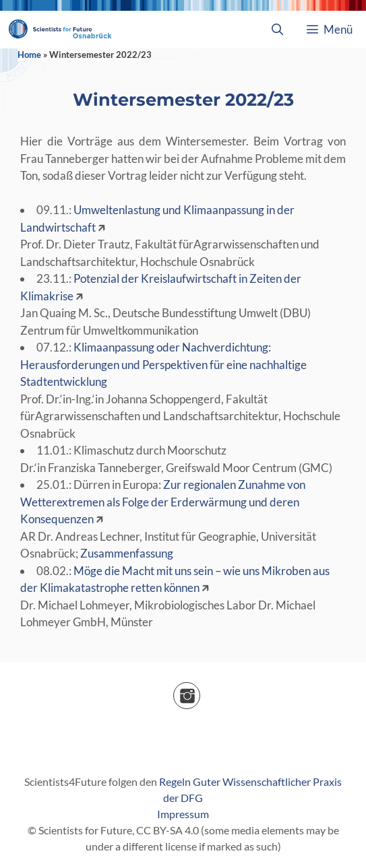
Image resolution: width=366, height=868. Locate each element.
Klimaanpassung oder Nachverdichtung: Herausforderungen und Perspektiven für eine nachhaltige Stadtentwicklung (163, 364)
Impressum (183, 814)
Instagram (200, 691)
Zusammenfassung (127, 553)
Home (29, 55)
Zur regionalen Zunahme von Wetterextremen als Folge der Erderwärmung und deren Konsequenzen (163, 502)
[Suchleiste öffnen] (277, 30)
